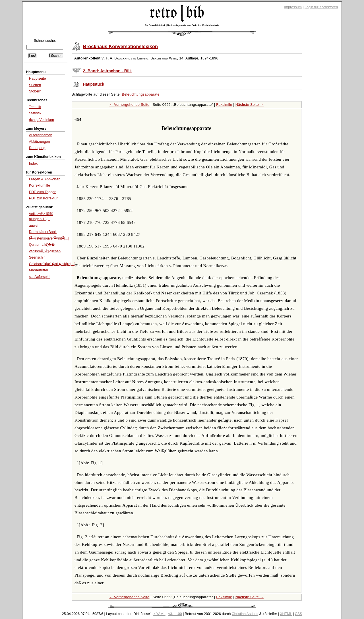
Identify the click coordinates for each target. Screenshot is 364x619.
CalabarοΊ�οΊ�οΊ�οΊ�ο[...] (52, 264)
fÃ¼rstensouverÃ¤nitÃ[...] (49, 238)
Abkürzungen (40, 142)
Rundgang (37, 148)
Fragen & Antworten (45, 179)
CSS (299, 614)
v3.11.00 (175, 614)
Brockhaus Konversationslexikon (121, 47)
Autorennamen (41, 135)
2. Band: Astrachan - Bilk (107, 71)
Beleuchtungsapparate (141, 94)
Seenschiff (37, 257)
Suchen (35, 85)
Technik (35, 107)
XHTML (286, 614)
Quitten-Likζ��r (42, 245)
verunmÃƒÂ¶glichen (45, 251)
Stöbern (35, 91)
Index (33, 164)
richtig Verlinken (42, 120)
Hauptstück (94, 84)
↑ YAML (159, 614)
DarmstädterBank (43, 232)
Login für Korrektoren (321, 7)
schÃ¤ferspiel (40, 277)
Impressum (293, 7)
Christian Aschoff (245, 614)
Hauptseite (38, 79)
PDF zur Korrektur (43, 198)
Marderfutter (39, 270)
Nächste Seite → (250, 105)
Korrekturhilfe (40, 185)
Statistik (35, 113)
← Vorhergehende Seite (129, 105)
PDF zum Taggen (43, 192)
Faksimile (224, 105)
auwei (34, 226)
